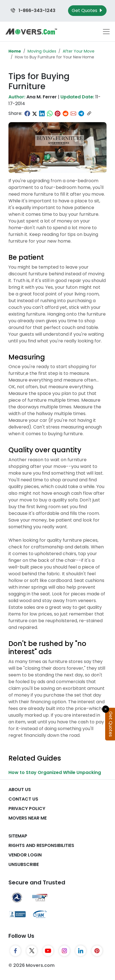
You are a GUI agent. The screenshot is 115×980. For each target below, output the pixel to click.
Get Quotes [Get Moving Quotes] (87, 10)
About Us (20, 790)
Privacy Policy (27, 809)
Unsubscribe (24, 864)
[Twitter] (32, 951)
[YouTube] (48, 951)
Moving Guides (42, 51)
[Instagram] (64, 951)
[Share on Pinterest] (58, 113)
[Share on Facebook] (27, 113)
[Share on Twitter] (35, 113)
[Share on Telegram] (81, 113)
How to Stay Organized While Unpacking (55, 772)
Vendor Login (25, 855)
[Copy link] (89, 113)
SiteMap (18, 836)
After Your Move (79, 51)
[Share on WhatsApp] (50, 113)
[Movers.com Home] (31, 31)
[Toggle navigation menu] (106, 32)
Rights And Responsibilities (41, 845)
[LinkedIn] (81, 951)
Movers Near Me (28, 818)
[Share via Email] (73, 113)
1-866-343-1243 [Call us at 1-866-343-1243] (33, 10)
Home (15, 51)
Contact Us (23, 799)
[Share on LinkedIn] (42, 113)
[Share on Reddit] (66, 113)
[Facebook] (15, 951)
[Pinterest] (97, 951)
